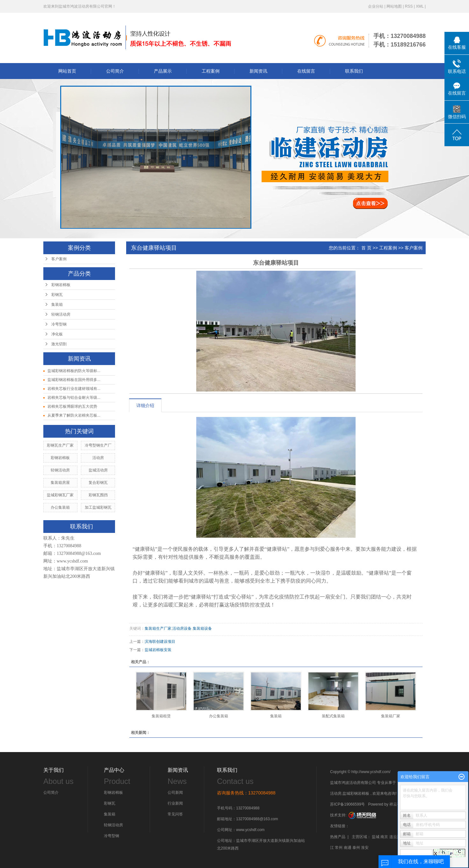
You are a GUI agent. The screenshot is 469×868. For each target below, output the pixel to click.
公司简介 (115, 71)
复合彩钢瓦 (98, 483)
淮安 (365, 848)
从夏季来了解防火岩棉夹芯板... (74, 415)
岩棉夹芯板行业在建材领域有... (74, 389)
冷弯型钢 (59, 324)
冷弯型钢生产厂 (98, 445)
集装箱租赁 (161, 716)
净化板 (57, 334)
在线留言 (306, 71)
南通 (348, 848)
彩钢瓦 (57, 295)
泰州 (356, 848)
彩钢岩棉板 (61, 285)
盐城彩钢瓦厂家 (60, 495)
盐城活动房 (98, 470)
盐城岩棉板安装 (158, 650)
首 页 (366, 248)
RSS (409, 6)
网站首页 (67, 71)
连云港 (395, 837)
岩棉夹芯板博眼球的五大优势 (72, 406)
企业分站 (376, 6)
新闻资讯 (258, 71)
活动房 (98, 458)
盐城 (376, 837)
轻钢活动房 (61, 314)
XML (420, 6)
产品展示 (163, 71)
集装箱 (57, 305)
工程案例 (211, 71)
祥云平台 (397, 804)
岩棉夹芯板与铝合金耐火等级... (74, 398)
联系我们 (354, 71)
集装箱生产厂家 (158, 628)
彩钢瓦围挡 (98, 495)
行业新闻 (175, 803)
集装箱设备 (202, 628)
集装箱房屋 (60, 483)
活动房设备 (182, 628)
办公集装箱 (60, 507)
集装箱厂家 (391, 716)
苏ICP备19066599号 (347, 804)
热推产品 (338, 837)
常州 (339, 848)
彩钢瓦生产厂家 (60, 445)
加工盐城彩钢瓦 (98, 507)
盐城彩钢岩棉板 (356, 793)
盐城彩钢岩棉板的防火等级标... (74, 371)
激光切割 (59, 344)
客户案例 (59, 259)
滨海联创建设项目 (160, 642)
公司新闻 (175, 793)
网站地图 (394, 6)
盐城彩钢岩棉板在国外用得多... (74, 380)
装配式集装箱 (333, 716)
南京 (384, 837)
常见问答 (175, 814)
